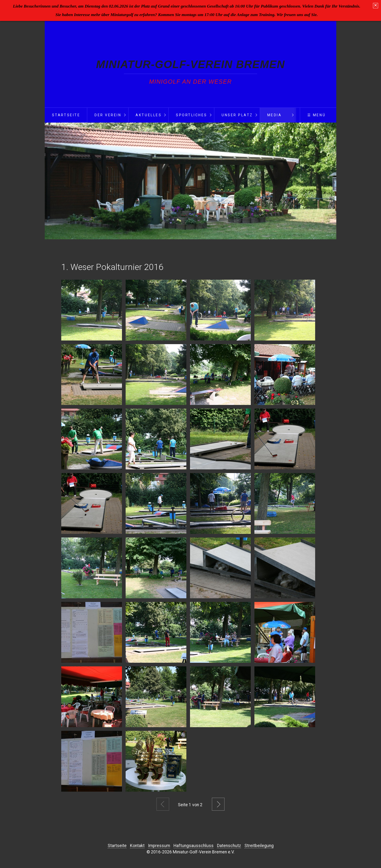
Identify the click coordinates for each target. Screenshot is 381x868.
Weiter (218, 804)
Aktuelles (149, 115)
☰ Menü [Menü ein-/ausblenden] (316, 115)
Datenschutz (229, 846)
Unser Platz (237, 115)
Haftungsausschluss (194, 846)
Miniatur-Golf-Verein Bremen (190, 64)
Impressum (159, 846)
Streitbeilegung (259, 846)
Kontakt (137, 846)
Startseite (66, 115)
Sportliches (192, 115)
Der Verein (108, 115)
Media (275, 115)
